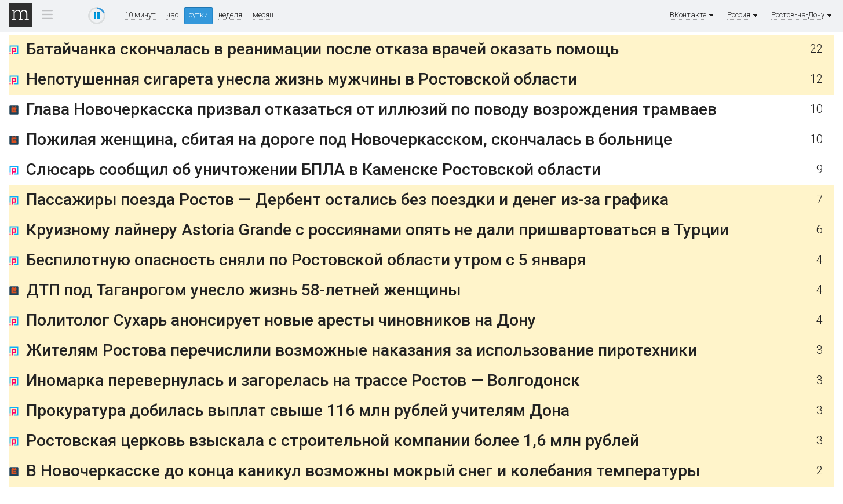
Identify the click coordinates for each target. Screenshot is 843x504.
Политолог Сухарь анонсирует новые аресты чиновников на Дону (281, 320)
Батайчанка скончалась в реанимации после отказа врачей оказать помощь (322, 49)
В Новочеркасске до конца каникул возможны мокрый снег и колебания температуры (363, 471)
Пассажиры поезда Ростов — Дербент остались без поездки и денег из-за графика (347, 200)
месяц (263, 15)
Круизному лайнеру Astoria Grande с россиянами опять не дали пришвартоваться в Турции (377, 230)
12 (816, 79)
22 (816, 49)
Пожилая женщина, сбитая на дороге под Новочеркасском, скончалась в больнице (349, 139)
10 (816, 109)
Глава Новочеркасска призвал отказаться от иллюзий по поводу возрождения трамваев (371, 109)
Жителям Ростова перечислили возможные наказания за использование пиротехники (362, 350)
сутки (198, 15)
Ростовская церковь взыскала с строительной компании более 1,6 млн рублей (333, 441)
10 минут (140, 15)
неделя (230, 15)
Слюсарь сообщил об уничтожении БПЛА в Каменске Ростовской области (313, 169)
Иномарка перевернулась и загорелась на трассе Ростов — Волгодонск (303, 380)
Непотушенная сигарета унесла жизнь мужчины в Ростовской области (302, 79)
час (172, 15)
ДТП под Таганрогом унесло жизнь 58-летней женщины (243, 290)
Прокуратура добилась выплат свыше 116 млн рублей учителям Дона (298, 410)
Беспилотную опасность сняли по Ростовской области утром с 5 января (306, 260)
